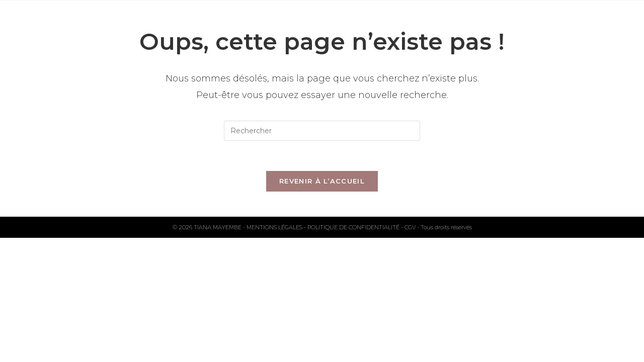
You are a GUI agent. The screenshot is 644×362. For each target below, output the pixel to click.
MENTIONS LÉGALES (275, 227)
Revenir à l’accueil (322, 181)
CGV (411, 227)
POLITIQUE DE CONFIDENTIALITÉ (354, 227)
